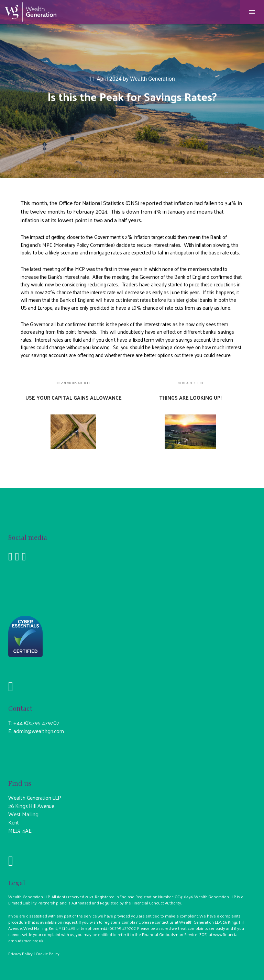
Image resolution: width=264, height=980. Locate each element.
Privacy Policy (20, 954)
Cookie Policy (48, 954)
